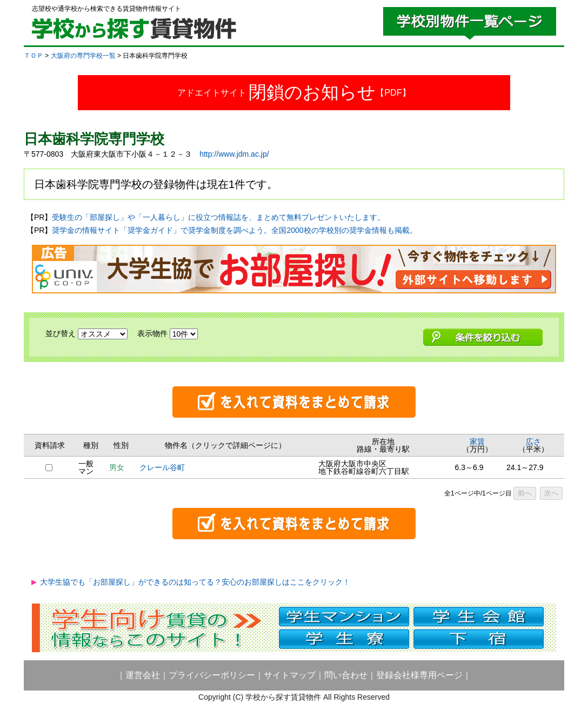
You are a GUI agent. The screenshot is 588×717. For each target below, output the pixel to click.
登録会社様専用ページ (419, 675)
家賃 (477, 441)
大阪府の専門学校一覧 (83, 56)
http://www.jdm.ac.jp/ (234, 154)
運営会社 (143, 675)
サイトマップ (290, 675)
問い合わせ (346, 675)
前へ (525, 493)
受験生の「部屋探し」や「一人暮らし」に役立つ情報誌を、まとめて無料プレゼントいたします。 (218, 217)
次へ (551, 493)
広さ (533, 441)
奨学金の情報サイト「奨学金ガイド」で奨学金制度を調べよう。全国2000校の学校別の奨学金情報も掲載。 (234, 230)
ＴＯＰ (34, 56)
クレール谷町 (162, 467)
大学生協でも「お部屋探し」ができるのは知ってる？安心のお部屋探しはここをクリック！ (195, 582)
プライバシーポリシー (212, 675)
